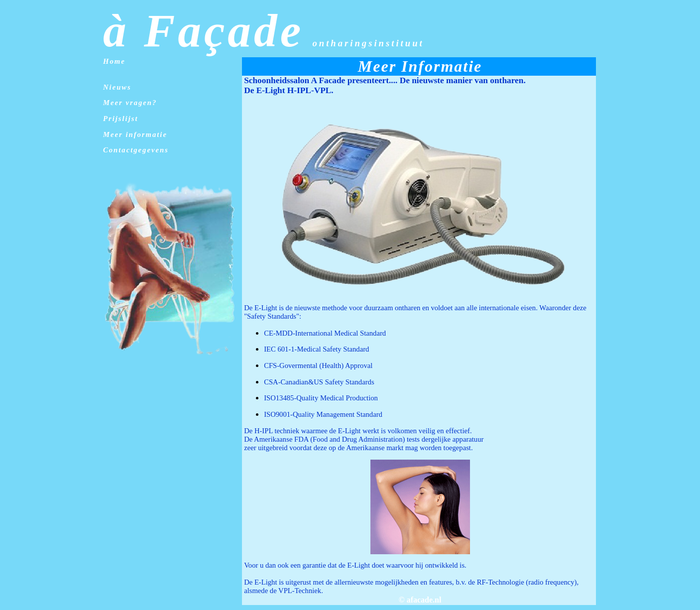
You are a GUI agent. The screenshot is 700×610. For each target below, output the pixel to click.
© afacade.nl (420, 600)
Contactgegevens (136, 150)
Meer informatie (135, 134)
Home (114, 61)
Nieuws (117, 87)
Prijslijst (121, 119)
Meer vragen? (130, 103)
